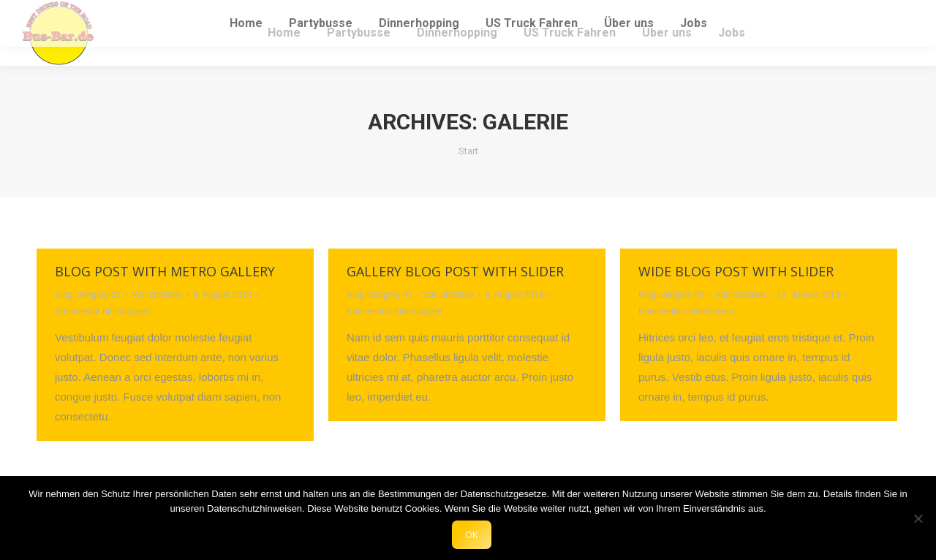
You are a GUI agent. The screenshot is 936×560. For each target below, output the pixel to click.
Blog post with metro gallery (165, 271)
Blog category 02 (671, 295)
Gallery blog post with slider (455, 271)
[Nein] (918, 518)
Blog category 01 (88, 295)
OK (472, 534)
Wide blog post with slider (736, 271)
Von (157, 295)
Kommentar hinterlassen (102, 311)
